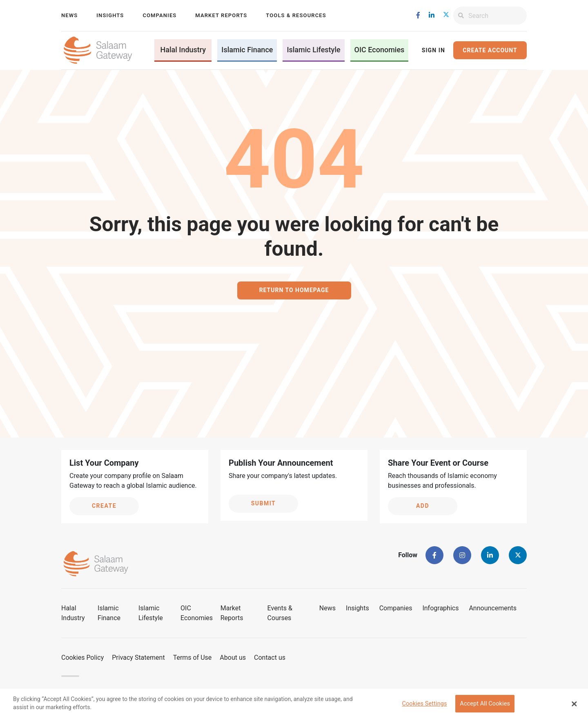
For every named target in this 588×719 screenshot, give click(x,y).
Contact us (270, 658)
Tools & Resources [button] (296, 15)
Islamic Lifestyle (313, 50)
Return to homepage (294, 290)
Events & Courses (280, 613)
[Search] (498, 16)
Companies (159, 15)
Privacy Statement (138, 658)
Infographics (440, 608)
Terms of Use (193, 658)
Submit (264, 503)
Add (423, 506)
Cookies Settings (424, 704)
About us (233, 658)
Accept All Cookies (485, 704)
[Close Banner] (575, 704)
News (69, 15)
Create (104, 506)
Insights (110, 15)
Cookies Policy (82, 658)
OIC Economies (380, 50)
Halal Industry (183, 50)
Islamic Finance (247, 50)
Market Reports (221, 15)
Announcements (493, 608)
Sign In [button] (433, 50)
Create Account (490, 50)
